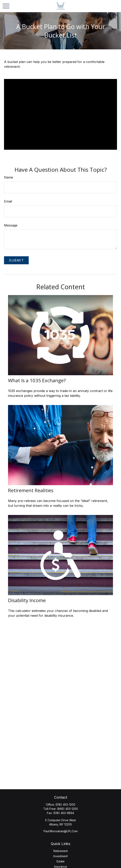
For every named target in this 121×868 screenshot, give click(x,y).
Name (9, 177)
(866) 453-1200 (67, 809)
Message (11, 225)
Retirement (60, 851)
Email (8, 201)
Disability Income (27, 600)
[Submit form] (16, 260)
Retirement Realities (31, 490)
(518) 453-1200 (65, 805)
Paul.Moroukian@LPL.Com (61, 831)
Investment (60, 856)
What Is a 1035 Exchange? (37, 380)
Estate (61, 861)
